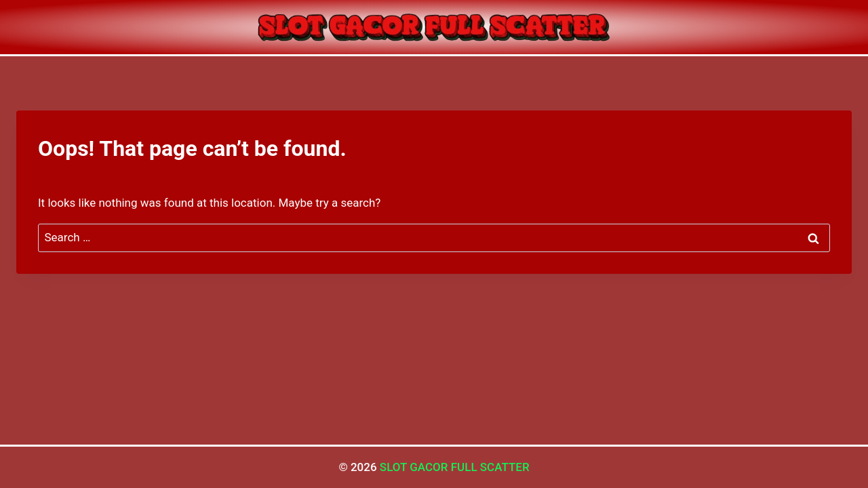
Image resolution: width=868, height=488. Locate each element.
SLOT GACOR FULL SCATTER (455, 467)
